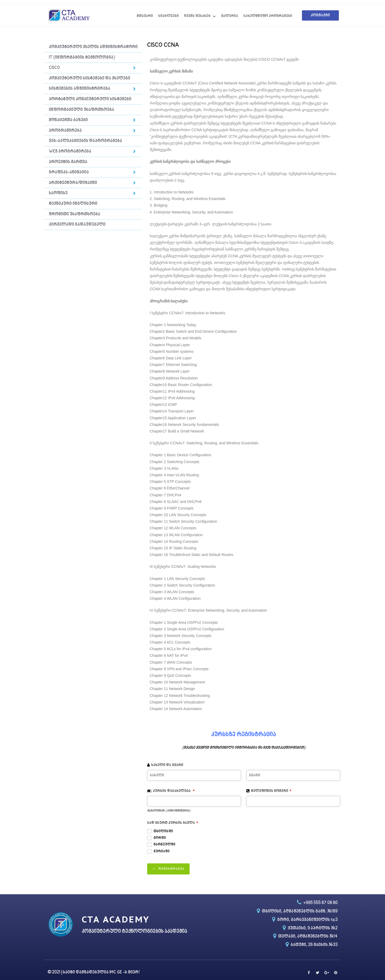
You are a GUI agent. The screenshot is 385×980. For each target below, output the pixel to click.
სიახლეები (169, 16)
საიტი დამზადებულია (86, 972)
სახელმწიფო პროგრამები (268, 16)
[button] (320, 15)
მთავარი (145, 16)
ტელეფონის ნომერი (271, 791)
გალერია (230, 16)
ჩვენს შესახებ (200, 16)
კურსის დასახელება (174, 791)
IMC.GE (116, 972)
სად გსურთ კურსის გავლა (173, 823)
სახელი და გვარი (167, 765)
